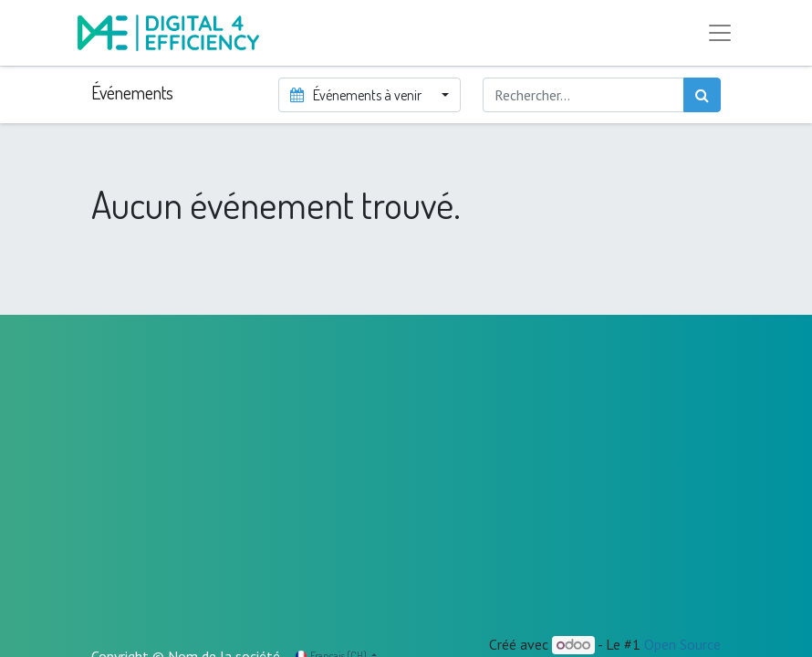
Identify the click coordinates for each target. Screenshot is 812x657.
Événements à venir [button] (357, 95)
